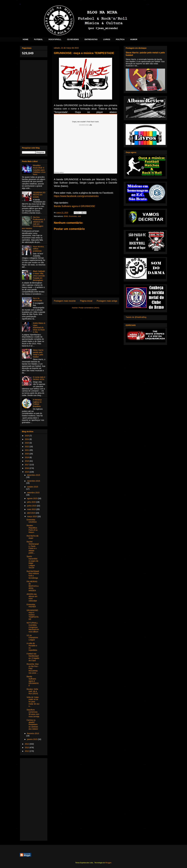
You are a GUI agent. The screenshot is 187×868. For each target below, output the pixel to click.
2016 (27, 468)
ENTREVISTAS (91, 39)
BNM (66, 216)
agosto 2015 (32, 498)
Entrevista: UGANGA (32, 521)
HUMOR (134, 39)
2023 (27, 443)
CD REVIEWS (73, 39)
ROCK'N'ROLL (55, 39)
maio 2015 (32, 509)
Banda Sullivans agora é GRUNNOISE (74, 206)
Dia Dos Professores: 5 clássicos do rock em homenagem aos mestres (33, 223)
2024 (27, 439)
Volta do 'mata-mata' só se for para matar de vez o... (33, 702)
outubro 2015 (33, 487)
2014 (27, 744)
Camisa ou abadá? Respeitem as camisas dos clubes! (32, 724)
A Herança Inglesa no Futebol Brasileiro (37, 403)
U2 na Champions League (32, 638)
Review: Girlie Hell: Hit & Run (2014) (32, 691)
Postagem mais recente (65, 301)
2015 (27, 472)
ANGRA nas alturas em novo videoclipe (32, 597)
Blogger (108, 863)
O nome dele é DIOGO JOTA (39, 378)
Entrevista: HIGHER (31, 606)
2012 (27, 751)
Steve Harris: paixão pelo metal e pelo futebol (38, 353)
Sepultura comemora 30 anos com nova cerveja (33, 713)
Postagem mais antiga (107, 301)
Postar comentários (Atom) (89, 308)
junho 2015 (32, 506)
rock (79, 216)
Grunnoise (73, 216)
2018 (27, 461)
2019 (27, 457)
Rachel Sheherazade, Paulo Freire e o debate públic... (33, 547)
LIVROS (107, 39)
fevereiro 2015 (33, 733)
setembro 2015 (33, 493)
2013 (27, 748)
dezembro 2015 (33, 475)
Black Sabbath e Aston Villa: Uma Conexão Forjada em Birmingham (39, 276)
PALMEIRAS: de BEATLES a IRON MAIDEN (33, 586)
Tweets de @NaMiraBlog (136, 317)
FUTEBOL (38, 39)
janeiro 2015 (32, 739)
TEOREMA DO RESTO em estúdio (39, 195)
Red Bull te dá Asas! (32, 537)
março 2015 (32, 516)
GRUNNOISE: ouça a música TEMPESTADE (33, 615)
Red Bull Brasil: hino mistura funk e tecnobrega (33, 575)
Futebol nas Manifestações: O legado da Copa (33, 657)
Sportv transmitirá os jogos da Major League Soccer (32, 562)
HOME (26, 39)
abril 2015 (31, 513)
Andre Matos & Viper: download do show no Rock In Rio (39, 328)
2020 (27, 454)
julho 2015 (32, 502)
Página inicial (86, 301)
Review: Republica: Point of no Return (32, 529)
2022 (27, 447)
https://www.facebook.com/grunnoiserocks (76, 196)
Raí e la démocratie (38, 299)
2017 (27, 465)
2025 (27, 436)
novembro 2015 (33, 481)
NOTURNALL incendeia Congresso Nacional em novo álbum (33, 627)
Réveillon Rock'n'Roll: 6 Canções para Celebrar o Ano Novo (39, 170)
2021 (27, 450)
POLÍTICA (120, 39)
